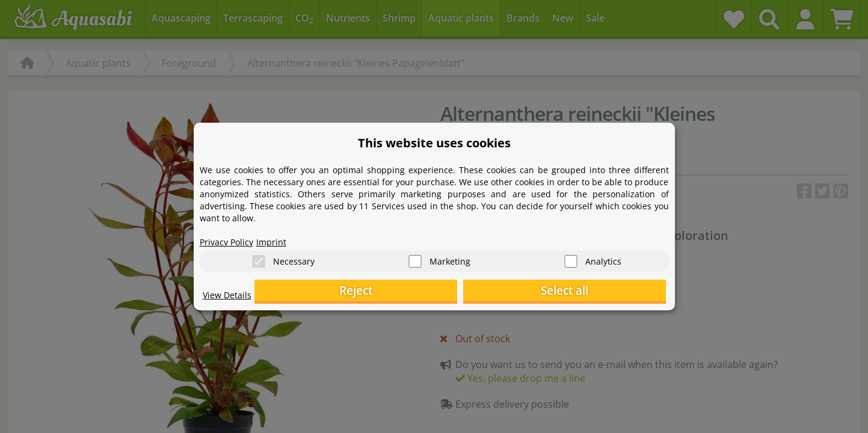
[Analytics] (571, 259)
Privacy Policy (230, 238)
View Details (230, 298)
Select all (605, 292)
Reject (479, 292)
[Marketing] (415, 259)
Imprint (281, 238)
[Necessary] (259, 259)
